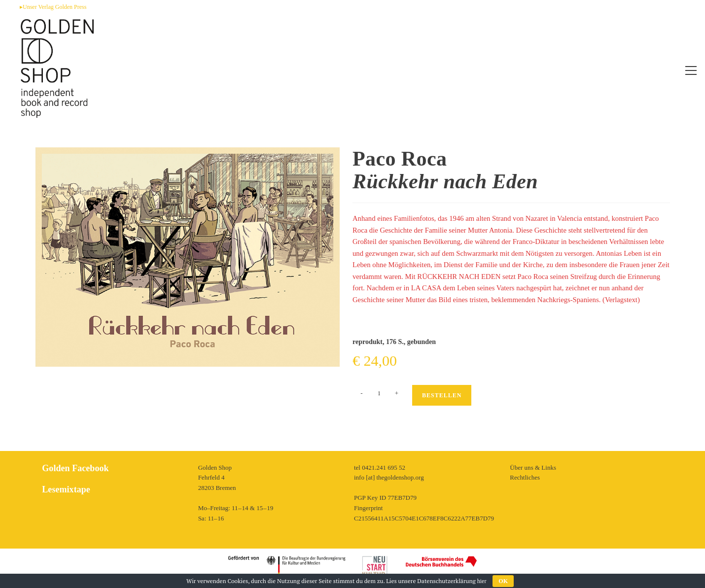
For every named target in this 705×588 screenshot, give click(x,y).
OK (503, 581)
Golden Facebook (75, 468)
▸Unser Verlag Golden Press (53, 7)
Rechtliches (525, 477)
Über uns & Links (533, 467)
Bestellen (442, 395)
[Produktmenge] (379, 393)
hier (482, 581)
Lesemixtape (66, 489)
